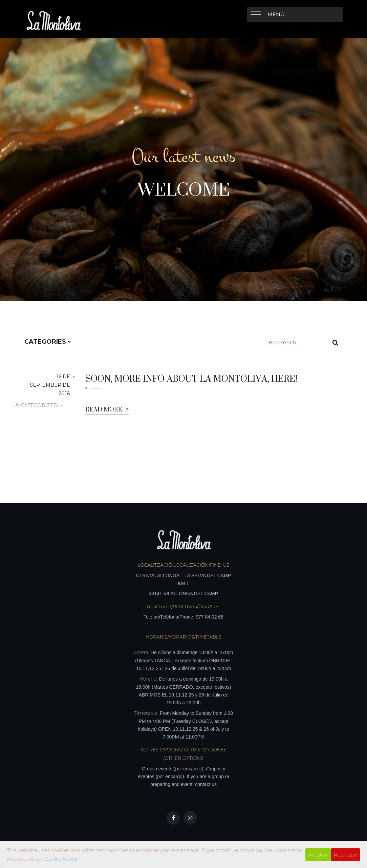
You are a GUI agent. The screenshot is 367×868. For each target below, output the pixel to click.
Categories (48, 342)
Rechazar (346, 855)
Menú (276, 14)
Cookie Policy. (61, 859)
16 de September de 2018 (50, 385)
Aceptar (318, 855)
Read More (107, 410)
